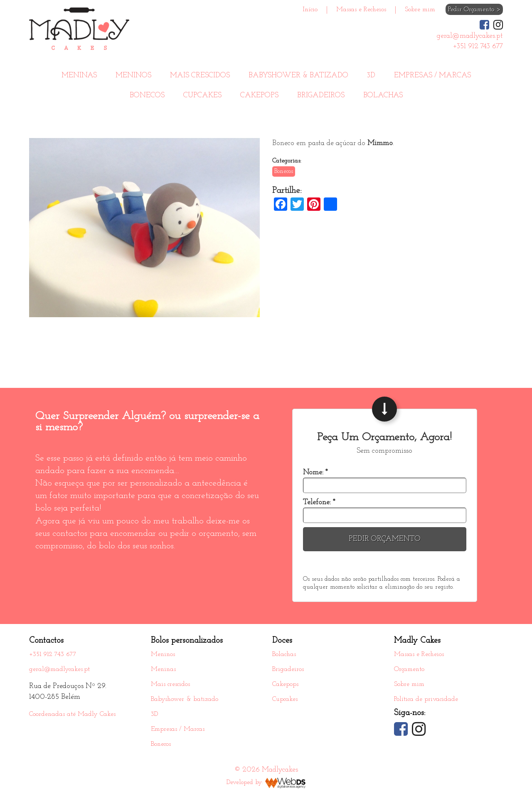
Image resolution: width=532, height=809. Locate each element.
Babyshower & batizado (298, 75)
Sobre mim (420, 10)
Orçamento (409, 669)
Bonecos (147, 95)
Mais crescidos (200, 75)
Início (310, 10)
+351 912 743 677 (53, 654)
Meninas (79, 75)
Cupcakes (202, 95)
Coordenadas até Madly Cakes (72, 714)
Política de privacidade (426, 699)
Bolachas (383, 95)
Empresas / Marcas (432, 75)
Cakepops (259, 95)
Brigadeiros (321, 95)
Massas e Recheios (361, 10)
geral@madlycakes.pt (59, 669)
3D (371, 75)
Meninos (133, 75)
